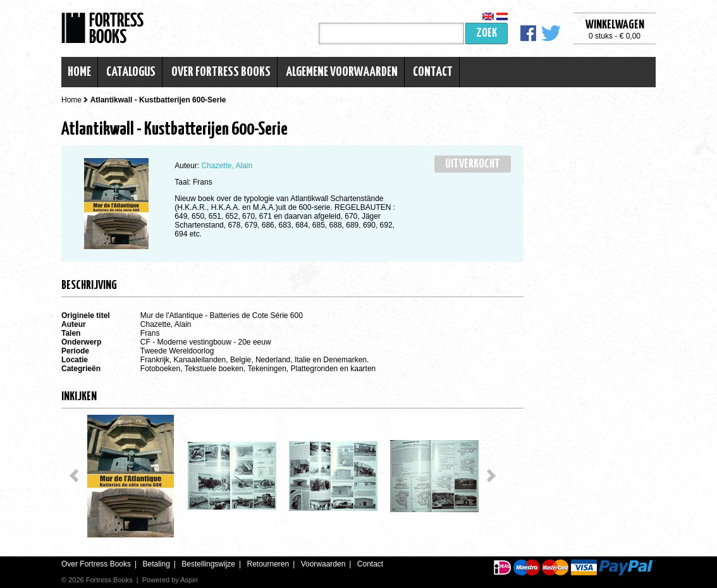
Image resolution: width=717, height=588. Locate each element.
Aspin (189, 580)
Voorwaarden (323, 564)
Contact (433, 72)
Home (79, 72)
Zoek (487, 33)
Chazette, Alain (227, 166)
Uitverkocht (473, 164)
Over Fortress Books (221, 72)
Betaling (156, 564)
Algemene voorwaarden (342, 72)
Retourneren (268, 564)
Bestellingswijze (208, 564)
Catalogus (131, 72)
